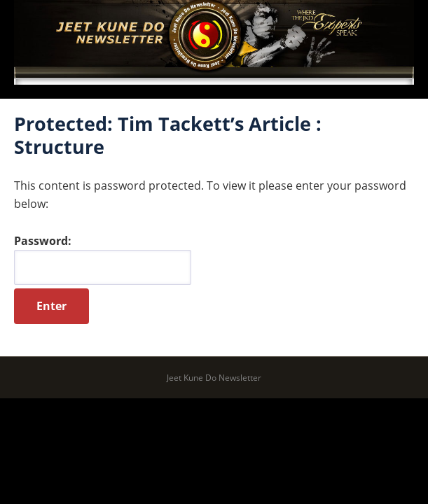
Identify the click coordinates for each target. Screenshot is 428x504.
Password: (103, 259)
